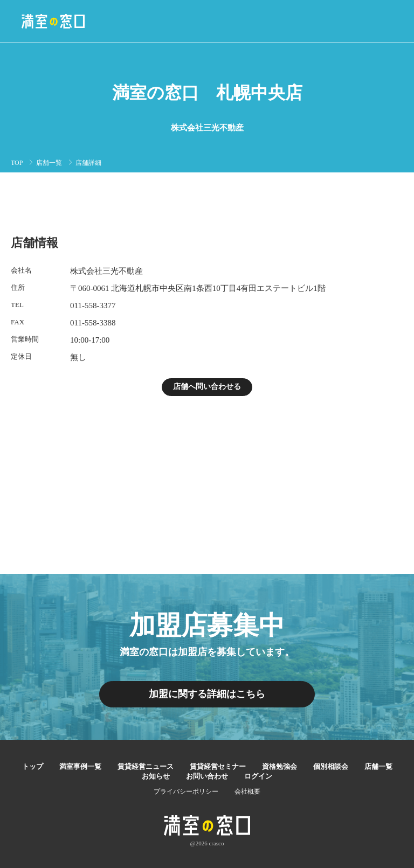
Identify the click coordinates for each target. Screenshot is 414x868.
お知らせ (156, 776)
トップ (33, 766)
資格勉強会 (280, 766)
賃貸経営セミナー (218, 766)
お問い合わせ (207, 776)
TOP (17, 163)
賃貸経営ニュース (146, 766)
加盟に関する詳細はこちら (207, 694)
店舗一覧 (49, 163)
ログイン (258, 776)
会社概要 (247, 791)
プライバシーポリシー (186, 791)
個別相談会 (331, 766)
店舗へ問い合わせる (207, 387)
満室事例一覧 (80, 766)
